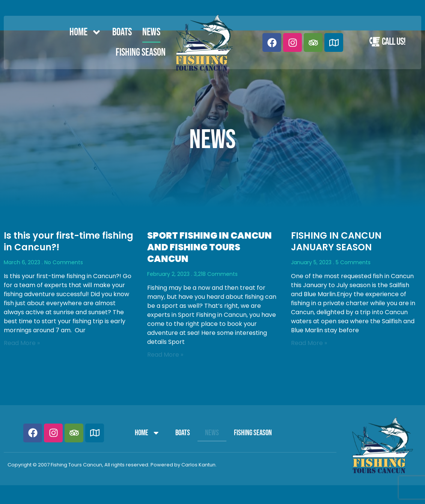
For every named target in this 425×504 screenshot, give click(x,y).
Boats (122, 32)
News (151, 32)
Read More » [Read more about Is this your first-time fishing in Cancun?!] (22, 343)
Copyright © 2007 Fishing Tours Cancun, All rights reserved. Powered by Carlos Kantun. (112, 465)
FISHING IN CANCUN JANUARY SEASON (336, 241)
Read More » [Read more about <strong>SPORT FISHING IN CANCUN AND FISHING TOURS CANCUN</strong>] (165, 355)
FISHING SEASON (141, 52)
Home (86, 32)
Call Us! (394, 42)
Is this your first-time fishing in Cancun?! (69, 241)
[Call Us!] (375, 42)
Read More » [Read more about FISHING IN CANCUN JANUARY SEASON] (309, 343)
